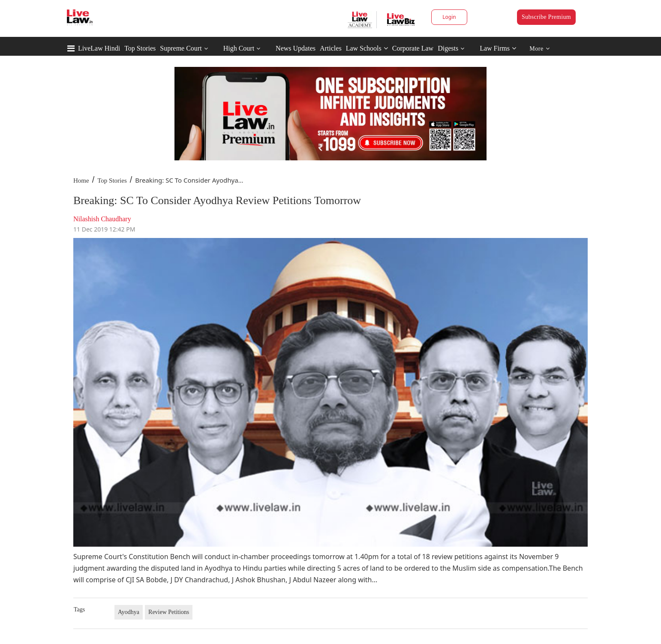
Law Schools (367, 48)
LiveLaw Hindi (99, 48)
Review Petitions (169, 612)
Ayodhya (129, 612)
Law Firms (498, 48)
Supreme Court (181, 48)
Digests (448, 48)
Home (81, 181)
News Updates (296, 48)
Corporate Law (413, 48)
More (539, 49)
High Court (239, 48)
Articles (331, 48)
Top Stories (140, 48)
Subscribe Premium (546, 17)
